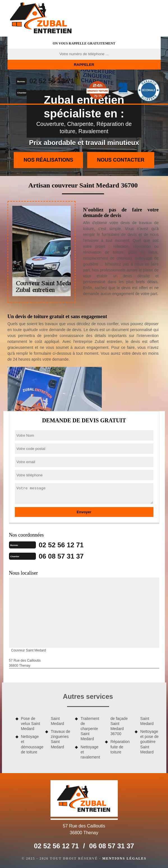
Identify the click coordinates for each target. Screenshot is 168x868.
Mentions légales (124, 858)
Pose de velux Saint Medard (31, 724)
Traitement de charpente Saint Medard (90, 729)
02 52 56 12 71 (52, 81)
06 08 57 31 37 (52, 92)
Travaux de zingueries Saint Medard (61, 739)
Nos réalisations (48, 160)
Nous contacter (121, 160)
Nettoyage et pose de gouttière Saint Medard (149, 742)
